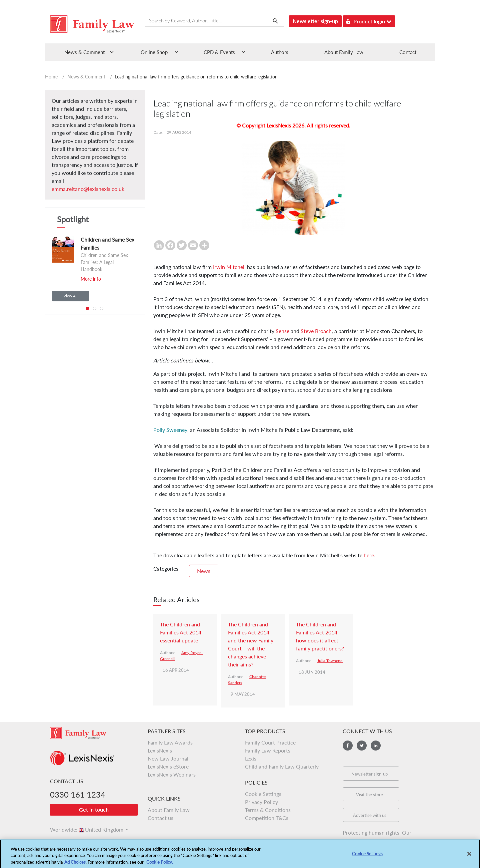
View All (70, 296)
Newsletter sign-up (315, 21)
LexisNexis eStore (168, 766)
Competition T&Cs (267, 818)
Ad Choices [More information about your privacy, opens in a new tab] (75, 865)
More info (91, 279)
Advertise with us (370, 815)
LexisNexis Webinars (172, 774)
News (204, 571)
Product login (369, 20)
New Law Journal (168, 758)
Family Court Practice (270, 742)
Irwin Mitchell (229, 267)
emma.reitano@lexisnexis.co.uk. (89, 189)
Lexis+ (252, 758)
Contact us (160, 818)
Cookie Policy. (160, 865)
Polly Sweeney (170, 430)
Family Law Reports (268, 750)
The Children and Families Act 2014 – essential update (183, 632)
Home (51, 77)
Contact (408, 52)
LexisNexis (160, 750)
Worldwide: (61, 829)
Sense (282, 331)
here (369, 555)
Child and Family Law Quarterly (282, 766)
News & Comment (86, 77)
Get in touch (94, 809)
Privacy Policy (261, 802)
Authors (280, 52)
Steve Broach (316, 331)
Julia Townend (330, 661)
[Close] (469, 857)
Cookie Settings (263, 794)
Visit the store (369, 795)
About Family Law (344, 52)
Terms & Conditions (268, 810)
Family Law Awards (170, 742)
